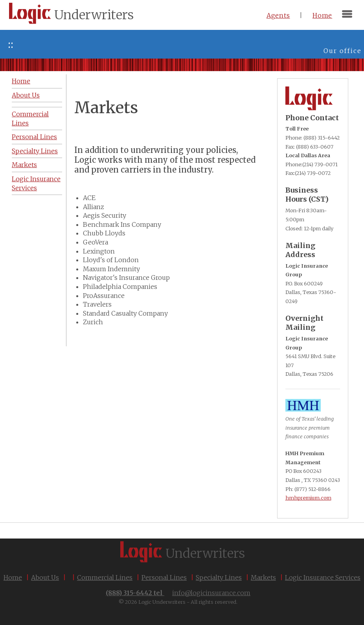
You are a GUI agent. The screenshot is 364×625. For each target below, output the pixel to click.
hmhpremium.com (308, 498)
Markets (24, 165)
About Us (26, 95)
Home (322, 15)
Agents (278, 15)
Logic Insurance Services (36, 183)
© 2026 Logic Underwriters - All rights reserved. (178, 602)
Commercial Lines (30, 119)
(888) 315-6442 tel (135, 593)
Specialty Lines (35, 151)
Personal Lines (34, 137)
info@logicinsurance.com (211, 593)
